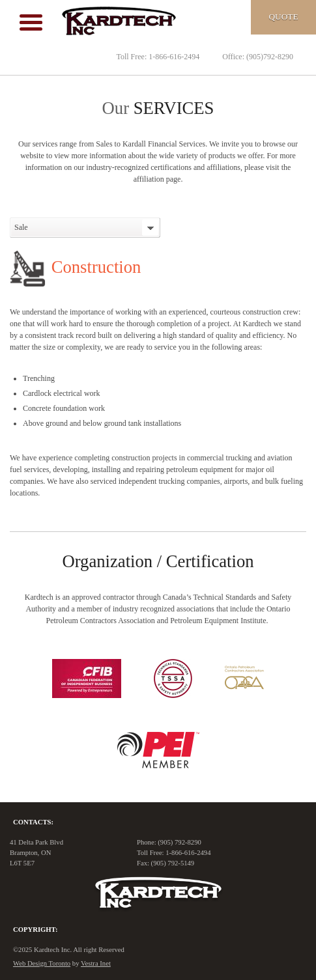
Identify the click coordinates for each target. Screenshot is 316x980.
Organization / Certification (158, 561)
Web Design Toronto (42, 963)
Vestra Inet (96, 963)
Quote (283, 17)
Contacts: (33, 822)
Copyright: (35, 930)
